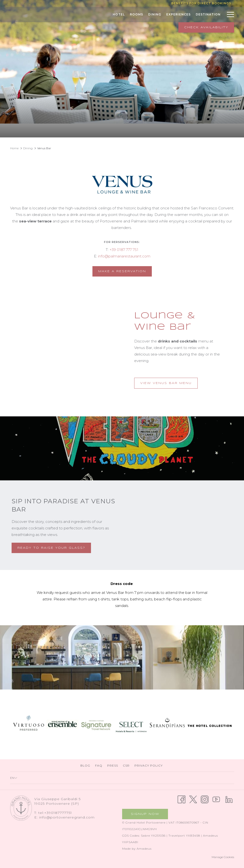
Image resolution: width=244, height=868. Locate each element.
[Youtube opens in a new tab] (216, 799)
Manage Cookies (223, 857)
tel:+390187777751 (55, 813)
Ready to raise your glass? (51, 548)
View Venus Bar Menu (169, 385)
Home (14, 148)
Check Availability (206, 27)
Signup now (145, 814)
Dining (28, 148)
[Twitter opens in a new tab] (193, 799)
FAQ (99, 765)
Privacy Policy (149, 765)
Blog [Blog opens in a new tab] (86, 765)
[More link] (229, 14)
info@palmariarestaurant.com (124, 256)
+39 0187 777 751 (124, 250)
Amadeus (144, 849)
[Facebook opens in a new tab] (181, 799)
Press (113, 765)
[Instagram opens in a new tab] (205, 799)
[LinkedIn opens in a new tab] (229, 799)
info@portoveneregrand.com (67, 817)
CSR (126, 765)
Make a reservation (125, 271)
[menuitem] (98, 14)
